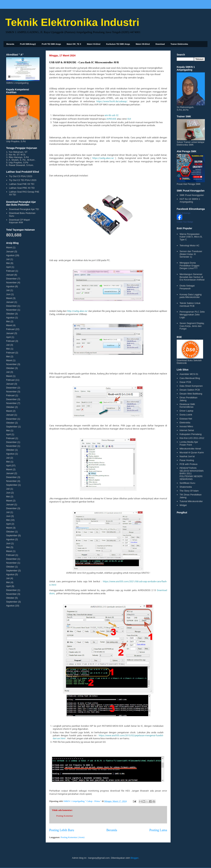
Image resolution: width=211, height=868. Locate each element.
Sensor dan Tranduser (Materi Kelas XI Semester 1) (191, 254)
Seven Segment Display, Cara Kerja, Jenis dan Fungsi (192, 326)
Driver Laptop (186, 411)
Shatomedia (186, 487)
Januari (10, 251)
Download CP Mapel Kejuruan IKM (19, 221)
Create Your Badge (185, 222)
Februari (10, 271)
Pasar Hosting (187, 460)
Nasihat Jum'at (187, 456)
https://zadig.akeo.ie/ (103, 158)
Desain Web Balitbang (191, 394)
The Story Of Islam (189, 491)
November (11, 282)
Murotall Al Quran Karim (192, 452)
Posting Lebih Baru (62, 830)
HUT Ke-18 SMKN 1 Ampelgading (190, 200)
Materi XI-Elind (94, 44)
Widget (183, 505)
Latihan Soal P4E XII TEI (22, 184)
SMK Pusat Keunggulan (192, 195)
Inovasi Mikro (186, 426)
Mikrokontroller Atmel (190, 449)
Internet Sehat (187, 430)
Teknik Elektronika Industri (72, 22)
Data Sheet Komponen (191, 386)
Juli (8, 259)
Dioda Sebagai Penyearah (187, 287)
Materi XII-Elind (143, 44)
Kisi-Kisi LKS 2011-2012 (192, 438)
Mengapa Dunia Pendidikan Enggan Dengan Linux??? (189, 265)
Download (160, 44)
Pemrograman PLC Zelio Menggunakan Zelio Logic (192, 314)
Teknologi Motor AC (189, 245)
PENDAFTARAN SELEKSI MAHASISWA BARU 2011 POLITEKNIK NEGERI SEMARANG (191, 473)
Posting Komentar (65, 816)
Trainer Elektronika (179, 44)
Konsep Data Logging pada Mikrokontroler (191, 296)
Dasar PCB (185, 382)
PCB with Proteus (188, 464)
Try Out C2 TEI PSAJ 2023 (23, 180)
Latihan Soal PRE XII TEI (22, 188)
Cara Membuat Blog (190, 378)
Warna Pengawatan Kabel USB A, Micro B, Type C (191, 237)
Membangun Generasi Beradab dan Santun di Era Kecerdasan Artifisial (192, 277)
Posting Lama (158, 830)
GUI (129, 119)
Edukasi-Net (186, 419)
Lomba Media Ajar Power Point (189, 443)
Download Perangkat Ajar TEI (24, 209)
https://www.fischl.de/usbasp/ (112, 101)
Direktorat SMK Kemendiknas (187, 406)
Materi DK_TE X (74, 44)
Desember (11, 279)
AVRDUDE (111, 119)
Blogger (135, 858)
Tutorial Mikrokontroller (191, 501)
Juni (8, 294)
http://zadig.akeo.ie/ (77, 311)
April (8, 267)
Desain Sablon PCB (190, 390)
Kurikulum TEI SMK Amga (118, 44)
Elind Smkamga (183, 213)
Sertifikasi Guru (187, 483)
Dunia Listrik (186, 415)
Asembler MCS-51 (189, 374)
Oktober (10, 314)
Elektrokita (185, 423)
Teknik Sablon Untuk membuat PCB (190, 305)
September (12, 427)
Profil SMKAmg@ (28, 44)
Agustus (10, 255)
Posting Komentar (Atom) (73, 837)
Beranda (10, 44)
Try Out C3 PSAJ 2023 (21, 176)
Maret (9, 247)
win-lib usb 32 (111, 115)
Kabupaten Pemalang (191, 434)
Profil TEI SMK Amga (51, 44)
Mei (8, 263)
